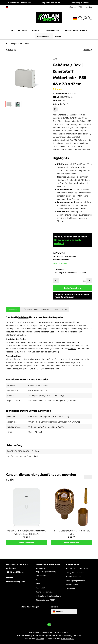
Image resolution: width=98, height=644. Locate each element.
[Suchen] (80, 18)
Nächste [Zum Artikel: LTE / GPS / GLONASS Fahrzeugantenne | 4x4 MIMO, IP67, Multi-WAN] (88, 50)
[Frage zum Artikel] (55, 109)
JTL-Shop (40, 639)
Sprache (55, 607)
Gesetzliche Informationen (48, 564)
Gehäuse (71, 115)
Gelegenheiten (44, 36)
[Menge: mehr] (89, 280)
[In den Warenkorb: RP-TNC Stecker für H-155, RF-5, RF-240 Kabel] (72, 543)
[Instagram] (49, 625)
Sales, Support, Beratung (17, 564)
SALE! (66, 104)
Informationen (72, 564)
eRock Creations (68, 639)
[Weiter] (90, 477)
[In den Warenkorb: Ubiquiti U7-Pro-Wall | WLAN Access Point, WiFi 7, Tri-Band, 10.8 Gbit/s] (26, 543)
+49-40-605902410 (15, 572)
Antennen (37, 30)
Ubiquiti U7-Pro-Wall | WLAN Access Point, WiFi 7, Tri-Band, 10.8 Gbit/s (26, 532)
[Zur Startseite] (49, 18)
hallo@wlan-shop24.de (15, 582)
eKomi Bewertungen (30, 607)
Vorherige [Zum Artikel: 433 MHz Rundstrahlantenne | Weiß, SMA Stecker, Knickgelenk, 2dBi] (11, 50)
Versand (72, 256)
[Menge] (70, 281)
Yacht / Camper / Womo (76, 30)
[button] (9, 104)
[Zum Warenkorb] (90, 18)
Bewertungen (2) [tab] (60, 309)
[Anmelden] (85, 18)
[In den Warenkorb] (73, 288)
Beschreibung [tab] (13, 309)
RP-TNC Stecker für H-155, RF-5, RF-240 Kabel (72, 532)
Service (58, 36)
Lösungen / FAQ (76, 7)
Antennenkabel (53, 30)
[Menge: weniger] (56, 280)
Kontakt (89, 7)
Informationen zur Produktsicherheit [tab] (36, 309)
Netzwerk (22, 30)
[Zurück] (86, 477)
